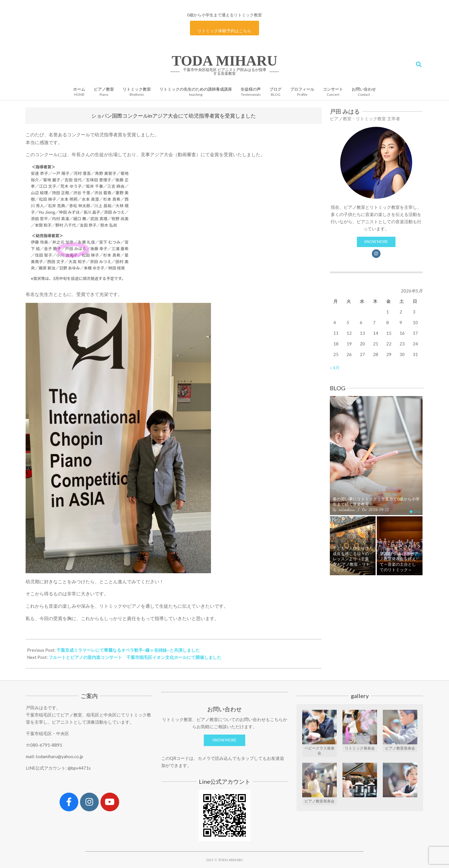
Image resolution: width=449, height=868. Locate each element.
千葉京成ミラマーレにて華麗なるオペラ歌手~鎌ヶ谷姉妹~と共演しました (128, 650)
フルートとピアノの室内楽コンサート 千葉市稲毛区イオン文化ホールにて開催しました (135, 657)
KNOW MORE (376, 242)
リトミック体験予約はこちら (224, 31)
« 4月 (335, 368)
